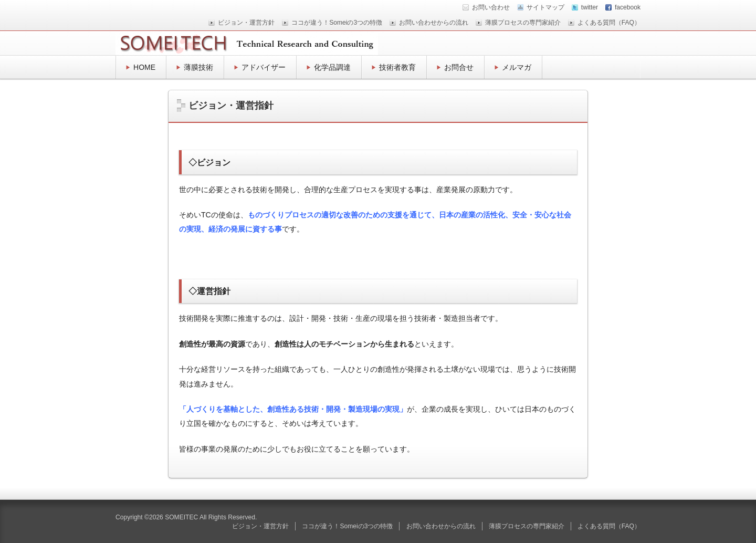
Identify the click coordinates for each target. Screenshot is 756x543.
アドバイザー (264, 67)
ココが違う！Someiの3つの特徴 (337, 23)
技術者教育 (397, 67)
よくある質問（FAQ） (609, 23)
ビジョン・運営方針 (246, 23)
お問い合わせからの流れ (434, 23)
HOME (144, 67)
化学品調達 (332, 67)
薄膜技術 (198, 67)
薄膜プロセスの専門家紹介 (523, 23)
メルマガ (517, 67)
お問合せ (459, 67)
